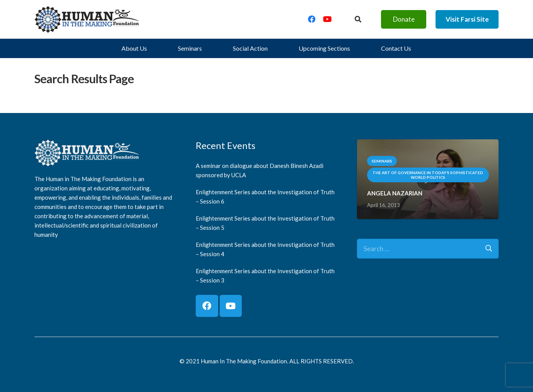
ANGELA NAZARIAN (395, 193)
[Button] (358, 19)
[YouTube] (327, 19)
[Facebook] (312, 19)
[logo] (87, 19)
